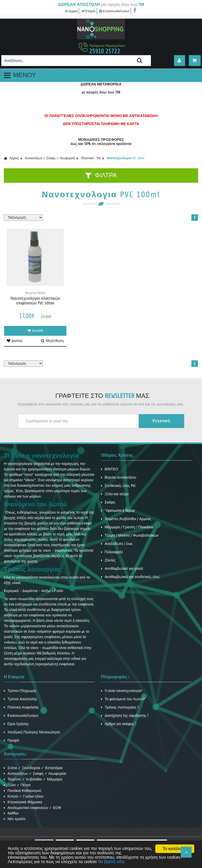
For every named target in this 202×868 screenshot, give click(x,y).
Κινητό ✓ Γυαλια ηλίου (24, 796)
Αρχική (71, 11)
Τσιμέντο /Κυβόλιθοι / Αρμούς (126, 519)
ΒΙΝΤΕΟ (110, 469)
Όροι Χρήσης (16, 724)
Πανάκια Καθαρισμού (23, 791)
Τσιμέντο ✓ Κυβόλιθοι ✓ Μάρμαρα (33, 779)
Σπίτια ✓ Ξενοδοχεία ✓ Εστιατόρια (33, 768)
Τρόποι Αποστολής (21, 699)
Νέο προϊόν (15, 819)
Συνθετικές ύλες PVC (119, 486)
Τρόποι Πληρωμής (20, 691)
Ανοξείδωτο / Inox (117, 544)
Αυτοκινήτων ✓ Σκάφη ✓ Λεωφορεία (50, 158)
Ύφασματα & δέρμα (118, 511)
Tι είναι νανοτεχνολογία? (122, 691)
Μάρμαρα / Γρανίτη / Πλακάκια (127, 527)
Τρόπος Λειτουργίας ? (120, 707)
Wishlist (15, 341)
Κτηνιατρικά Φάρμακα (23, 802)
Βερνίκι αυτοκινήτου (119, 477)
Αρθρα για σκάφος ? (119, 724)
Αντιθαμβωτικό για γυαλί (122, 569)
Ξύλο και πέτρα (115, 494)
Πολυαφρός (112, 552)
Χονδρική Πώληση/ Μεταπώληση (32, 732)
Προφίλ (12, 741)
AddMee (11, 813)
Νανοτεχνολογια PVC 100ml (126, 158)
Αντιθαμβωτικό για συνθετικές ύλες (130, 577)
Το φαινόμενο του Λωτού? (123, 699)
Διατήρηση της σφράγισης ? (125, 716)
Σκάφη (108, 502)
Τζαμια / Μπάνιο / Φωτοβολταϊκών (130, 535)
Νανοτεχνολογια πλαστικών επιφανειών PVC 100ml (35, 301)
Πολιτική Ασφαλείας (21, 707)
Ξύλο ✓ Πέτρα (17, 785)
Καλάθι (35, 331)
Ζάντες (108, 560)
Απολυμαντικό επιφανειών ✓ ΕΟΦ (33, 808)
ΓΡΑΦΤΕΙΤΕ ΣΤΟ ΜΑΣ (102, 396)
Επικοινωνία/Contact (114, 11)
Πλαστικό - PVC (91, 158)
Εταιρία (88, 11)
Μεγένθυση (52, 341)
